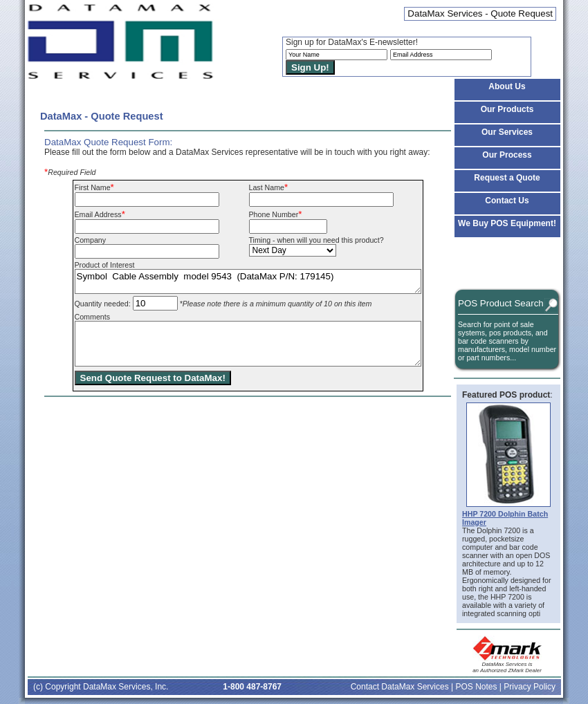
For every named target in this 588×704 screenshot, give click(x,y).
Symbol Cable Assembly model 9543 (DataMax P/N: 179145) (248, 281)
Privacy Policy (530, 687)
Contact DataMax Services (400, 687)
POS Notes (476, 687)
